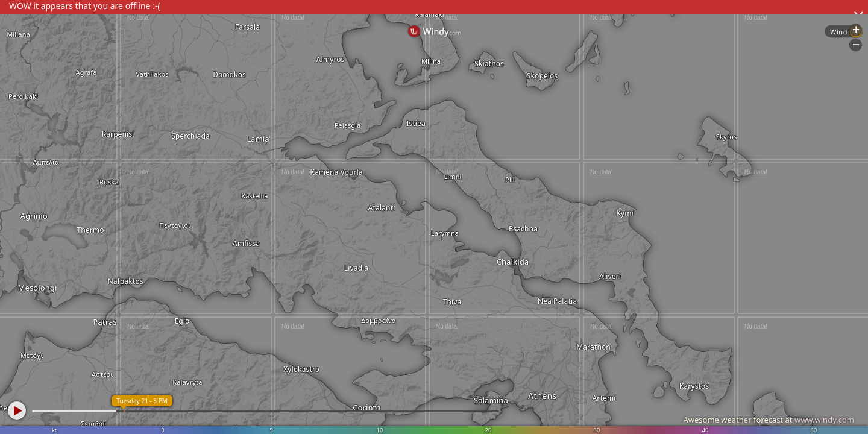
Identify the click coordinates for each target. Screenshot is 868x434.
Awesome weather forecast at (769, 420)
